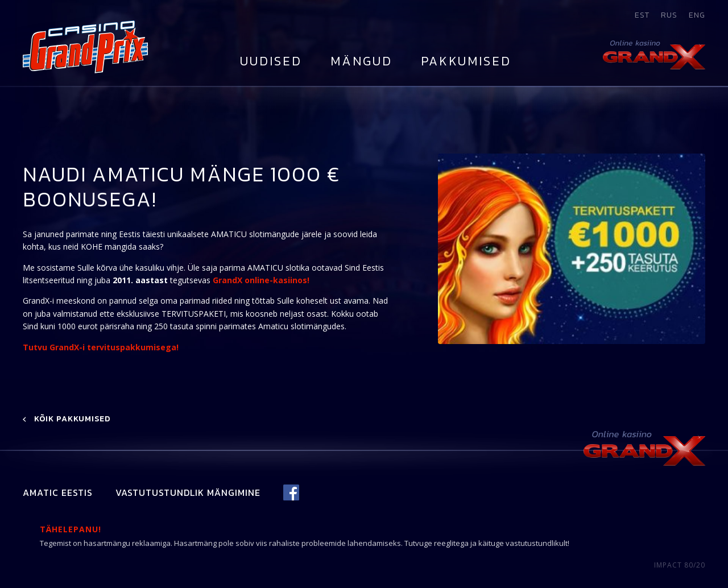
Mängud (361, 61)
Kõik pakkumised (72, 419)
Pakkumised (466, 61)
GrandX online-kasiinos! (261, 280)
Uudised (271, 61)
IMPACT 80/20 (680, 565)
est (642, 15)
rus (669, 15)
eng (697, 15)
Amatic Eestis (58, 492)
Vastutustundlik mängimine (188, 492)
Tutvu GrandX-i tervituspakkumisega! (101, 347)
